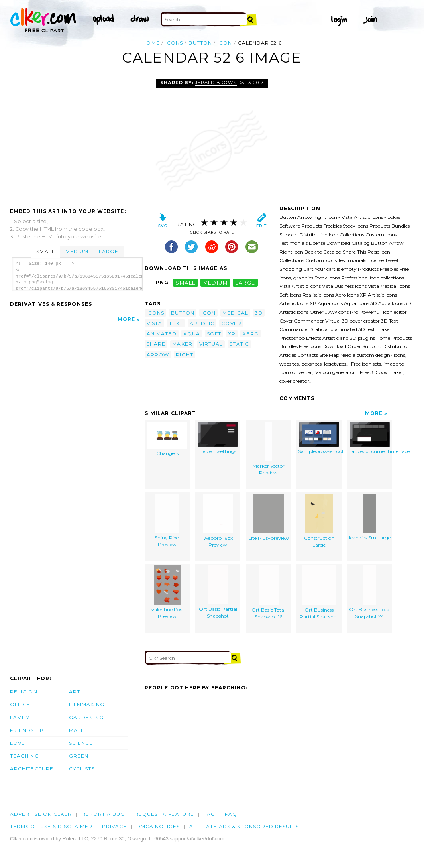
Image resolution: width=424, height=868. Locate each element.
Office (20, 704)
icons (174, 43)
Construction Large (319, 521)
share (156, 344)
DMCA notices (158, 826)
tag (209, 814)
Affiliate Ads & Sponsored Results (244, 826)
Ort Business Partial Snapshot (319, 593)
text (176, 323)
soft (214, 334)
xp (232, 334)
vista (154, 323)
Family (20, 717)
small (185, 282)
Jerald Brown (216, 83)
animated (162, 334)
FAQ (231, 814)
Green (79, 756)
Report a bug (103, 814)
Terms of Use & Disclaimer (51, 826)
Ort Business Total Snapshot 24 (370, 592)
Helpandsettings (218, 438)
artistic (202, 323)
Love (18, 743)
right (184, 355)
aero (250, 334)
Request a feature (164, 814)
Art (75, 692)
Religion (24, 692)
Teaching (25, 756)
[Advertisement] (77, 138)
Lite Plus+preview (269, 518)
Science (81, 743)
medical (235, 313)
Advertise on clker (41, 814)
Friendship (27, 730)
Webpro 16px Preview (218, 521)
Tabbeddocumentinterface (370, 438)
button (200, 43)
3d (259, 313)
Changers (167, 439)
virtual (211, 344)
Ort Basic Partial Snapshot (218, 592)
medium (216, 282)
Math (77, 730)
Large (108, 251)
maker (182, 344)
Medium (77, 251)
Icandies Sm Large (370, 517)
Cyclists (82, 769)
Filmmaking (87, 704)
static (239, 344)
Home (151, 43)
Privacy (114, 826)
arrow (158, 355)
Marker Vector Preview (269, 449)
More (126, 319)
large (245, 282)
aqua (192, 334)
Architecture (32, 769)
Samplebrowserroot (320, 438)
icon (225, 43)
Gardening (86, 717)
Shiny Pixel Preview (167, 521)
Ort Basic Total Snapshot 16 (268, 593)
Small (45, 251)
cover (231, 323)
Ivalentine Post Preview (167, 592)
